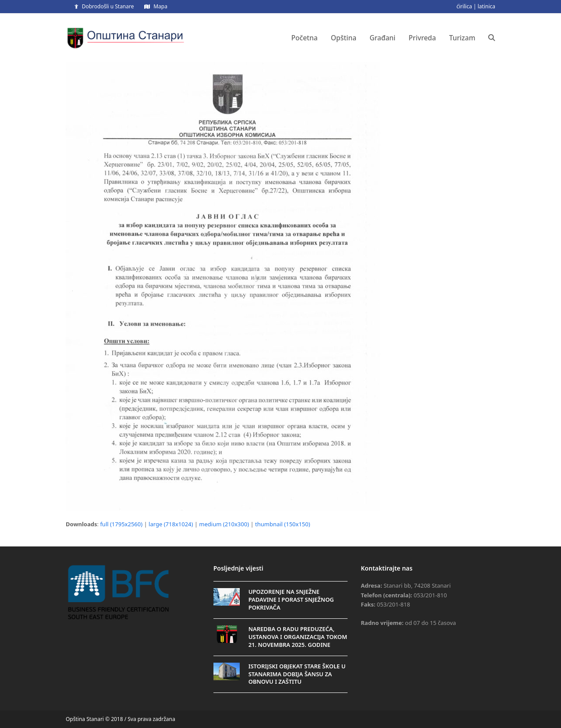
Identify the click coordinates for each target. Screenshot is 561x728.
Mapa (160, 6)
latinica (486, 6)
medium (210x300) (224, 524)
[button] (492, 38)
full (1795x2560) (121, 524)
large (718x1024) (171, 524)
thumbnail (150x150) (283, 524)
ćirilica (464, 6)
